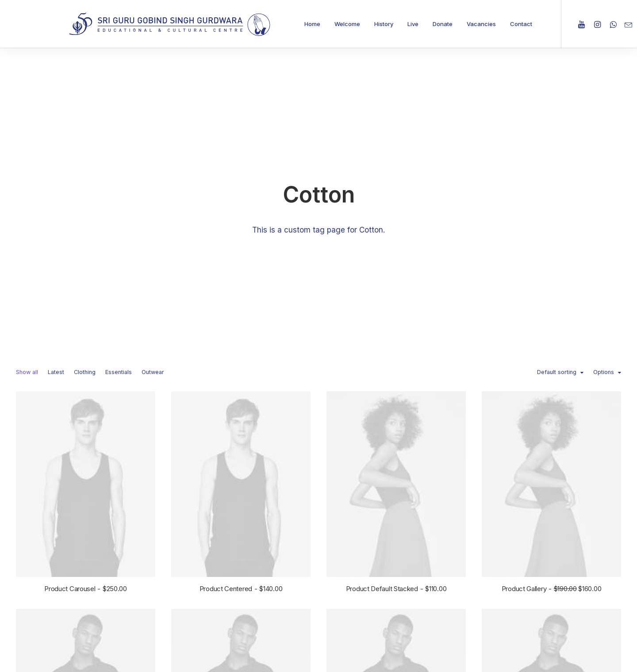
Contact (521, 24)
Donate (443, 24)
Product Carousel (86, 418)
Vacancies (481, 24)
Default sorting (557, 202)
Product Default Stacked (396, 418)
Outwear (153, 202)
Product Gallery (551, 420)
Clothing (85, 202)
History (384, 24)
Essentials (119, 202)
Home (312, 24)
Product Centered (241, 418)
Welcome (347, 24)
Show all (27, 202)
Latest (56, 202)
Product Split (86, 659)
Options (604, 202)
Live (413, 24)
